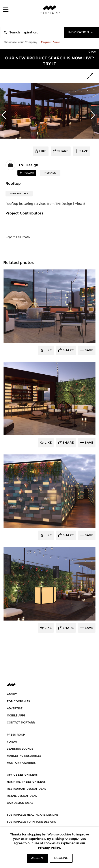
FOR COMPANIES (18, 701)
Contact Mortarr (21, 723)
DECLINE (61, 858)
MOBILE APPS (16, 716)
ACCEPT (37, 858)
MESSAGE (50, 173)
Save (89, 350)
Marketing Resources (24, 756)
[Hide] (92, 51)
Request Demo (50, 42)
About (12, 694)
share (62, 151)
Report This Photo (18, 237)
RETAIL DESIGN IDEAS (22, 796)
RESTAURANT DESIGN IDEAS (26, 789)
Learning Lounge (20, 749)
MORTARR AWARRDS (21, 763)
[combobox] (81, 32)
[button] (6, 10)
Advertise (15, 709)
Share (68, 350)
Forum (12, 742)
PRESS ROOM (16, 735)
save (83, 151)
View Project (19, 194)
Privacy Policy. (49, 848)
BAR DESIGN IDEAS (20, 803)
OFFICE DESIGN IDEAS (22, 775)
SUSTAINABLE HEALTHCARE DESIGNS (33, 815)
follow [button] (29, 173)
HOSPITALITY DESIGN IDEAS (26, 782)
